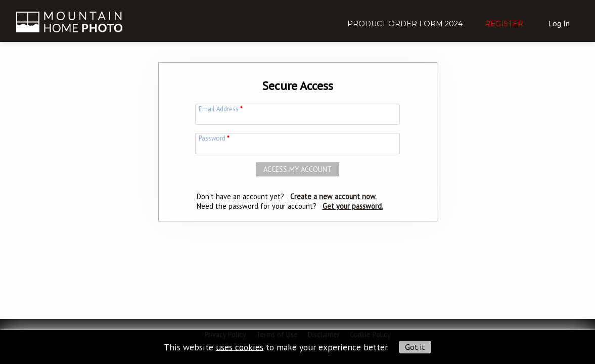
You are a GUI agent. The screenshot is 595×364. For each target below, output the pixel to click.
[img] (69, 15)
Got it (415, 347)
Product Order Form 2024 (405, 24)
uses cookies (240, 347)
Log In (559, 23)
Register (504, 24)
